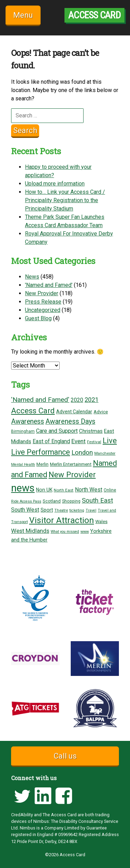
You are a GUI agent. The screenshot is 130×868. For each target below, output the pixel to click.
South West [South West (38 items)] (25, 510)
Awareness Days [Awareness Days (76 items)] (70, 421)
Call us (65, 756)
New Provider (42, 293)
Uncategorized (43, 310)
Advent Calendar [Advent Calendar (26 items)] (74, 412)
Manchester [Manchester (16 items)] (105, 453)
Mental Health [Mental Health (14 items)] (23, 465)
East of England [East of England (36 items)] (51, 441)
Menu (23, 15)
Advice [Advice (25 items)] (101, 412)
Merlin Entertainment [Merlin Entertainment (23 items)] (71, 464)
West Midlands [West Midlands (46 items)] (30, 531)
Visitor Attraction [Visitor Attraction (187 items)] (62, 520)
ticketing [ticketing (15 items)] (77, 510)
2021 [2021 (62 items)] (92, 400)
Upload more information (55, 184)
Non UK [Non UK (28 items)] (44, 490)
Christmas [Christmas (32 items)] (91, 431)
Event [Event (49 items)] (79, 441)
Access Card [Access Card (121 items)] (33, 411)
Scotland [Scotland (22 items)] (52, 501)
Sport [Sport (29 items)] (47, 510)
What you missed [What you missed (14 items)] (65, 532)
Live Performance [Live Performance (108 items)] (41, 452)
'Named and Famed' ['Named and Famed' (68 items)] (40, 400)
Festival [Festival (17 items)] (94, 442)
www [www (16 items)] (85, 532)
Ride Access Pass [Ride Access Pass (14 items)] (26, 501)
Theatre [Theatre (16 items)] (61, 510)
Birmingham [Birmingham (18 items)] (23, 431)
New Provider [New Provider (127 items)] (72, 474)
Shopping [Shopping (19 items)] (71, 501)
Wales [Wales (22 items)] (101, 522)
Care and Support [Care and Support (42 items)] (57, 431)
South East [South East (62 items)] (97, 501)
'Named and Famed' (49, 285)
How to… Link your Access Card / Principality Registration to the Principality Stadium (65, 200)
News (32, 277)
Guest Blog (38, 318)
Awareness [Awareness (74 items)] (28, 421)
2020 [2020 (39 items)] (77, 400)
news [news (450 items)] (23, 488)
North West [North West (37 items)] (89, 490)
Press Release (43, 302)
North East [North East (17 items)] (64, 490)
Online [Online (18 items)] (110, 490)
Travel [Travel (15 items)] (91, 510)
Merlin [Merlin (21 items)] (42, 464)
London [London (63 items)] (82, 453)
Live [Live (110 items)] (110, 441)
